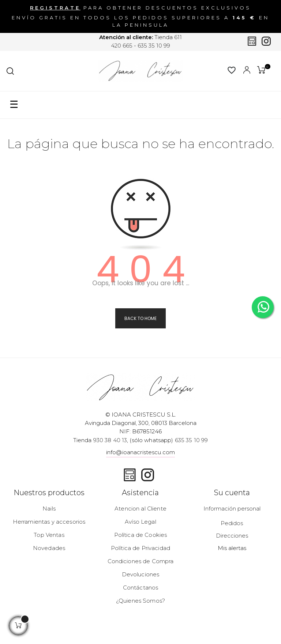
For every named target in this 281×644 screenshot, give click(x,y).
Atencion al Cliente (140, 509)
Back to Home (140, 318)
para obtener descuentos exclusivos (140, 7)
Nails (49, 509)
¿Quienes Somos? (140, 601)
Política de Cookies (141, 535)
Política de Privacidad (140, 548)
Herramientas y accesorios (49, 522)
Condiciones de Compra (141, 561)
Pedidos (232, 523)
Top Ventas (49, 535)
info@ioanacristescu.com (140, 452)
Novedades (49, 548)
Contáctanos (141, 587)
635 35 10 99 (154, 46)
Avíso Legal (140, 522)
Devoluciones (141, 574)
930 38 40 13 (110, 440)
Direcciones (232, 536)
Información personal (232, 509)
